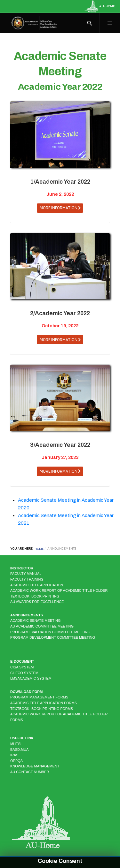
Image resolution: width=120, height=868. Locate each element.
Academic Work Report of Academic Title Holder (59, 590)
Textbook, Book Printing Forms (42, 709)
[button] (60, 208)
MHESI (16, 744)
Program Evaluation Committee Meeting (50, 632)
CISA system (22, 667)
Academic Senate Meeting (35, 621)
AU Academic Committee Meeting (42, 626)
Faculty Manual (26, 574)
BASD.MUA (19, 750)
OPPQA (16, 761)
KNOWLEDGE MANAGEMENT (35, 766)
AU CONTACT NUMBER (30, 772)
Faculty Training (27, 579)
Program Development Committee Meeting (53, 637)
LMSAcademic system (31, 678)
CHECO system (24, 673)
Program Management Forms (39, 697)
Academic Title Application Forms (44, 703)
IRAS (14, 755)
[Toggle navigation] (110, 23)
